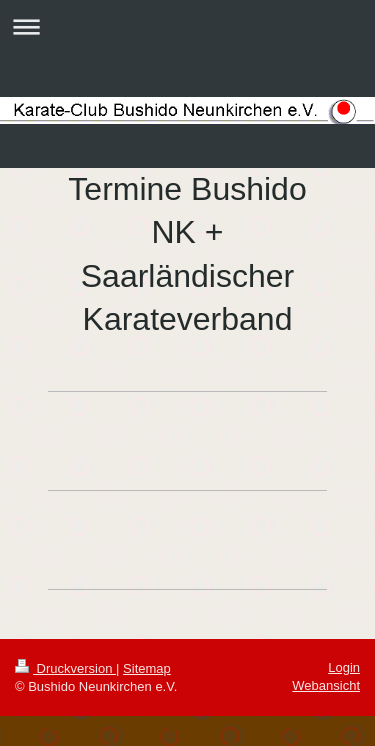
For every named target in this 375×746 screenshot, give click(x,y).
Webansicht (326, 685)
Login (344, 667)
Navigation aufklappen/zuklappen (187, 26)
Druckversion (65, 668)
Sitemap (147, 668)
